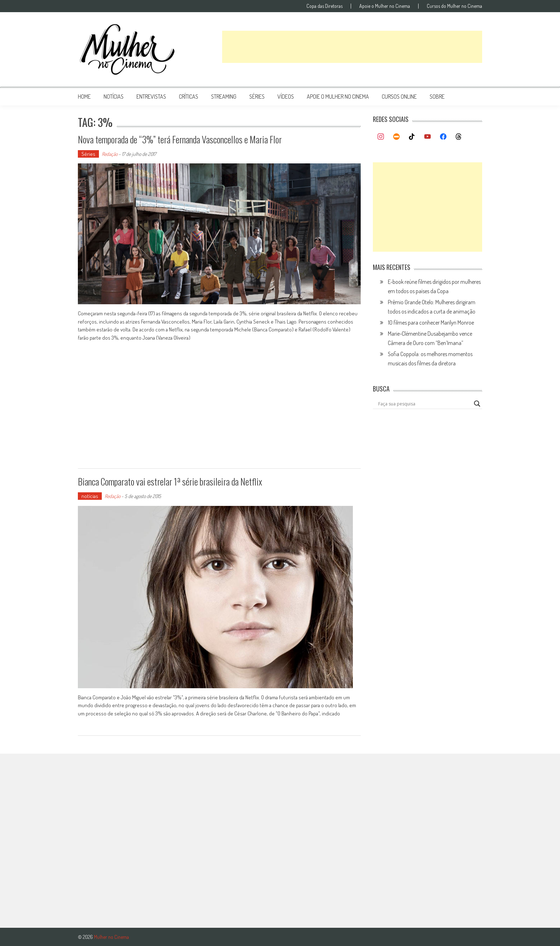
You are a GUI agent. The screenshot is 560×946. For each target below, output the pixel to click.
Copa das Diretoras (324, 6)
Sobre (437, 97)
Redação (110, 154)
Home (84, 97)
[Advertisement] (352, 47)
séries (257, 97)
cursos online (399, 97)
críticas (189, 97)
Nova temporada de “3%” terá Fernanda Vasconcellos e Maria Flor (180, 139)
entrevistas (151, 97)
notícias (114, 97)
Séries (88, 154)
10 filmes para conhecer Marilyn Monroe (431, 322)
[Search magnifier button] (477, 404)
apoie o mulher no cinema (338, 97)
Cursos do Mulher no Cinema (454, 6)
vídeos (286, 97)
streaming (224, 97)
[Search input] (424, 404)
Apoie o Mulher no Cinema (385, 6)
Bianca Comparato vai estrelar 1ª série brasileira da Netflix (170, 481)
